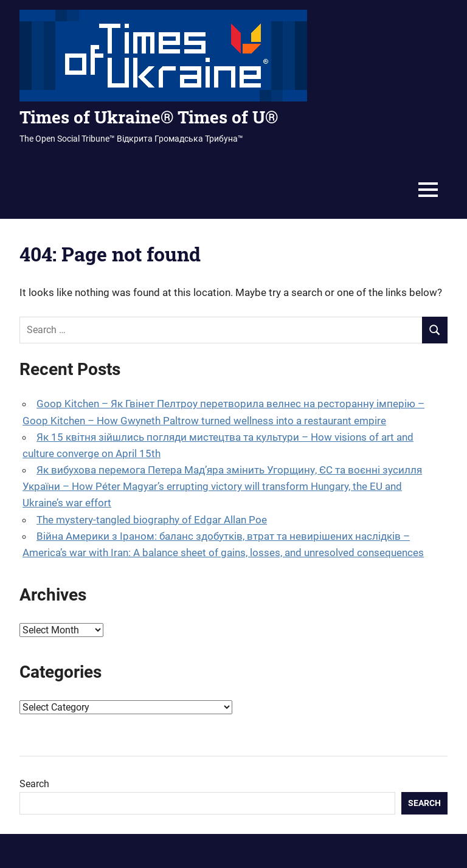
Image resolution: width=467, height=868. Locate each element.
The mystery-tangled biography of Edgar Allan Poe (152, 520)
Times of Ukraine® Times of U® (149, 117)
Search (34, 784)
